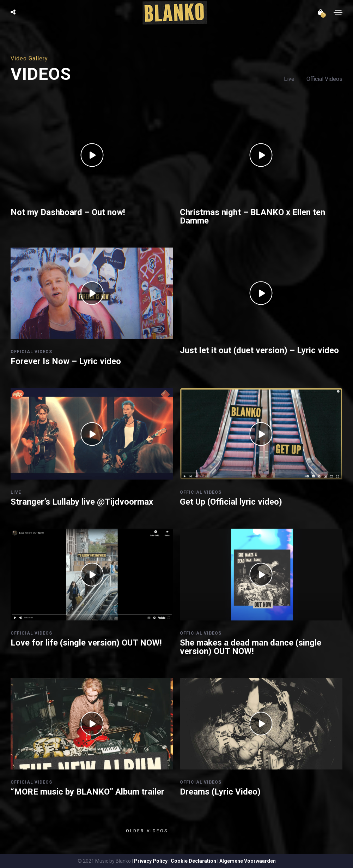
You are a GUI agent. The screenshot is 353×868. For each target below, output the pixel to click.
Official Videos (324, 79)
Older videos (147, 831)
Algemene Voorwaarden (248, 861)
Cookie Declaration (193, 861)
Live (290, 79)
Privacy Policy (151, 861)
